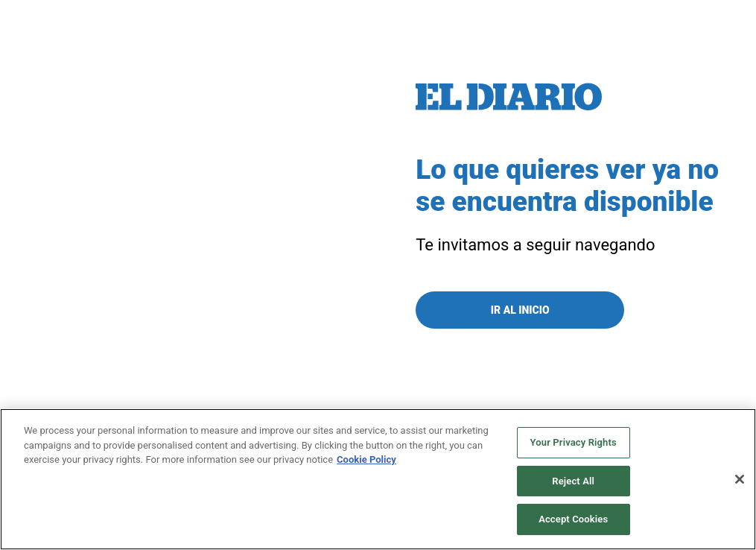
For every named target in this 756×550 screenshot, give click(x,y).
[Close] (740, 479)
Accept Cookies (573, 519)
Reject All (573, 481)
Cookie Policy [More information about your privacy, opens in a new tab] (366, 459)
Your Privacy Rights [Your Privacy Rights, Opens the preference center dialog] (574, 442)
